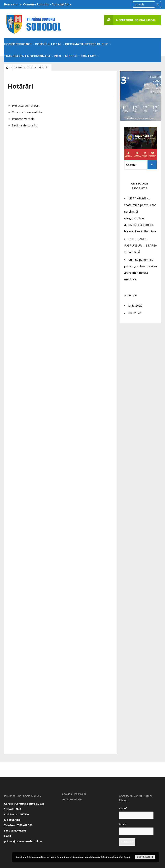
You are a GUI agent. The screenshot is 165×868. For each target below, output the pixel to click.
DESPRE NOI (22, 43)
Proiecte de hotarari (26, 104)
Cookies (67, 792)
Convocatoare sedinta (27, 111)
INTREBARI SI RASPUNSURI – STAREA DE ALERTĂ (141, 244)
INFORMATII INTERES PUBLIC (87, 43)
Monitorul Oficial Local (130, 20)
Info (58, 55)
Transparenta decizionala (27, 55)
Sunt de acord (145, 857)
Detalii (127, 857)
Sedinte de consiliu (25, 124)
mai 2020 (135, 312)
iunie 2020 (135, 304)
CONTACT (88, 55)
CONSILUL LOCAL (48, 43)
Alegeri (71, 55)
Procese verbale (23, 117)
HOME (9, 43)
